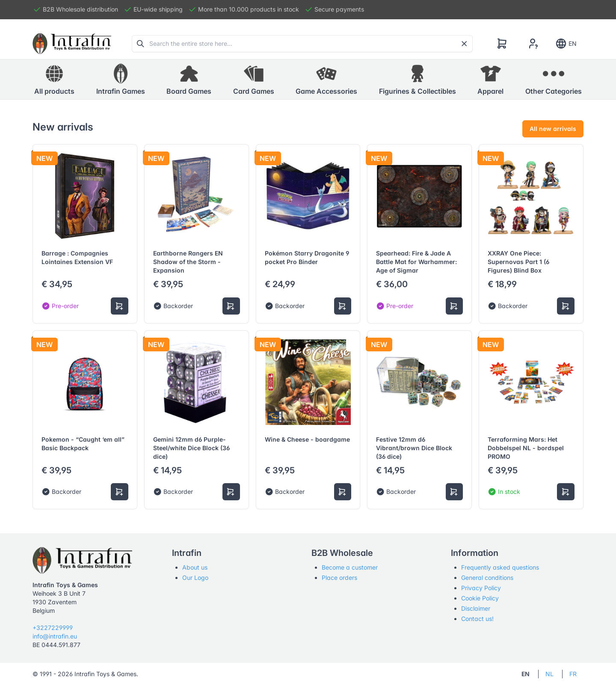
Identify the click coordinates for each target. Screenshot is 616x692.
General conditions (487, 578)
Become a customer (350, 567)
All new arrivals (553, 129)
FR (573, 674)
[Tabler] (72, 44)
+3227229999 (53, 628)
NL (549, 674)
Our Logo (195, 578)
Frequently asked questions (500, 567)
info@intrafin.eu (55, 636)
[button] (121, 80)
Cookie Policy (480, 598)
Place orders (339, 578)
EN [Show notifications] (566, 44)
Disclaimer (476, 608)
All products (54, 79)
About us (195, 567)
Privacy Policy (481, 588)
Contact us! (477, 619)
